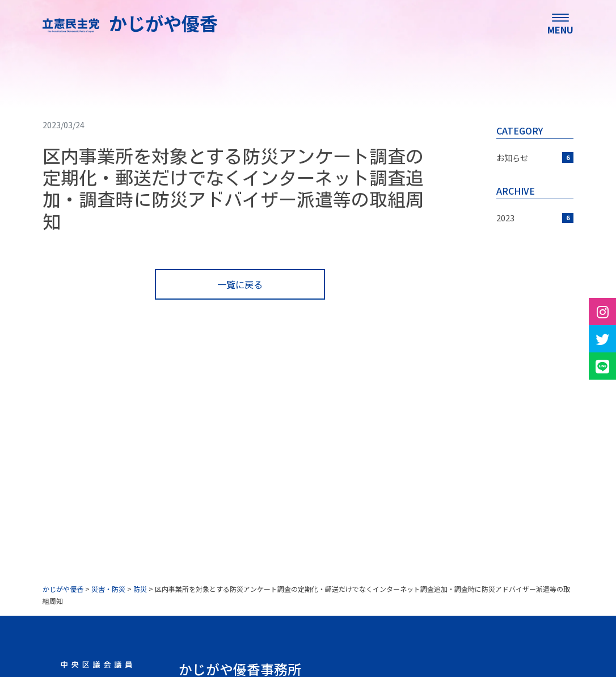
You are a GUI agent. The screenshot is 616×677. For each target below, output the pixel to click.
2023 (535, 218)
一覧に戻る (240, 284)
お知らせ (535, 157)
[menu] (560, 23)
